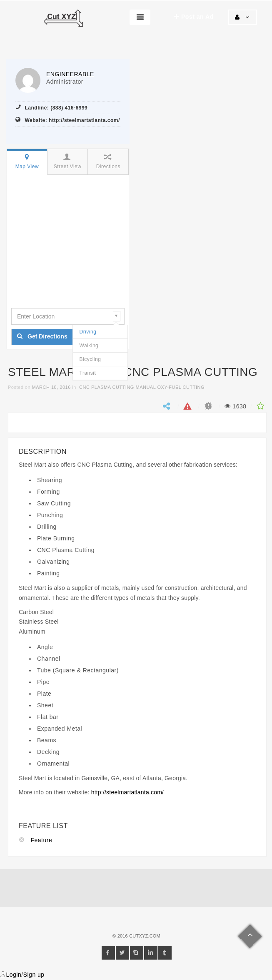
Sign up (34, 975)
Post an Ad (194, 17)
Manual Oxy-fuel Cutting (170, 387)
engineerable (70, 74)
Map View (27, 161)
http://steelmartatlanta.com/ (127, 792)
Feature (42, 840)
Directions (108, 161)
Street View (67, 161)
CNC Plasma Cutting (107, 387)
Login (14, 975)
